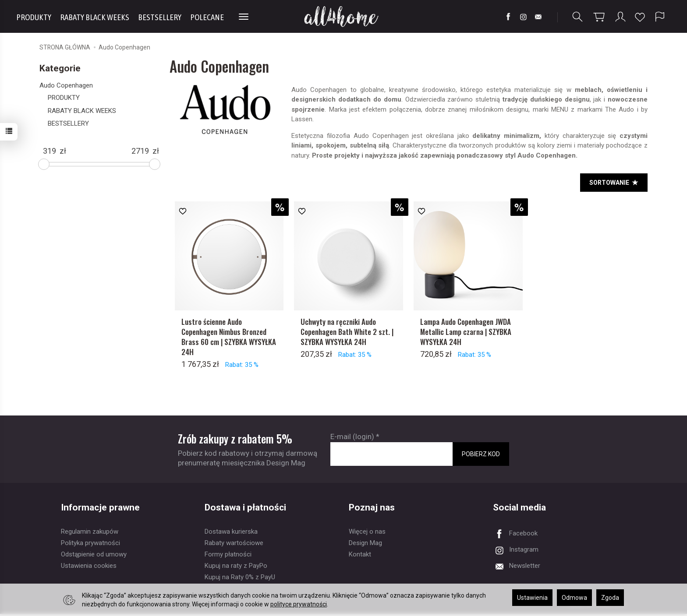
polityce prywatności (299, 604)
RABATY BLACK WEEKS (95, 17)
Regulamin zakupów (90, 534)
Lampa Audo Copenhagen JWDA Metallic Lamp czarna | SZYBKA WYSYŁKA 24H (466, 334)
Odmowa (574, 598)
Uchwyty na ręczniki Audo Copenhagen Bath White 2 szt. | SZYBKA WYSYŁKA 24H (347, 334)
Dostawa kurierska (231, 534)
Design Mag (365, 545)
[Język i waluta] (660, 17)
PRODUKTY (34, 17)
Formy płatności (228, 556)
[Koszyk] (599, 17)
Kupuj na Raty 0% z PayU (240, 579)
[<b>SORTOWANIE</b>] (614, 183)
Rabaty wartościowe (234, 545)
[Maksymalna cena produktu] (140, 151)
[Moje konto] (620, 17)
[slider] (44, 164)
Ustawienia (532, 598)
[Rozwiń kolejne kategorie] (244, 17)
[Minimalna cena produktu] (50, 151)
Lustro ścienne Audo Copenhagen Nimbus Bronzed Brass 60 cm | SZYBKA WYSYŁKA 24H (229, 339)
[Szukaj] (577, 17)
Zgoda (610, 598)
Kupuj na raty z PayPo (236, 568)
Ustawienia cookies (89, 568)
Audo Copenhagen (66, 85)
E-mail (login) (352, 439)
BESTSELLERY (160, 17)
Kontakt (360, 556)
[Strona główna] (344, 16)
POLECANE (207, 17)
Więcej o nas (367, 534)
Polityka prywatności (90, 545)
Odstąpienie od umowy (94, 556)
